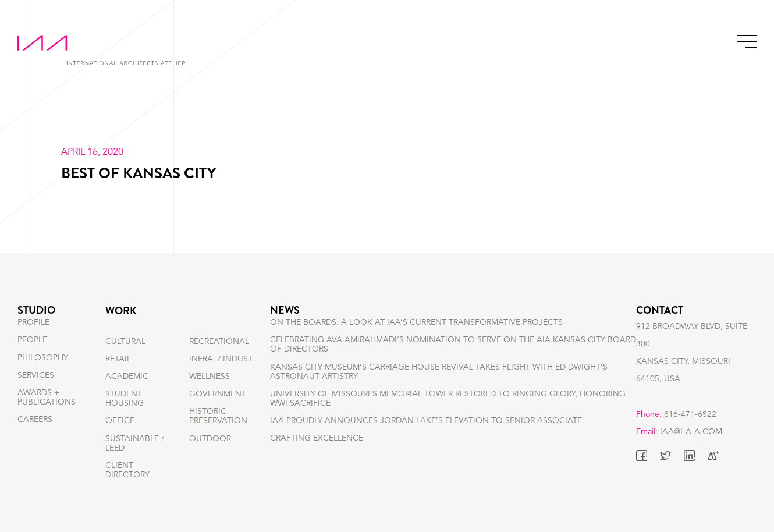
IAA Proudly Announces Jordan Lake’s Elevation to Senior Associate (426, 440)
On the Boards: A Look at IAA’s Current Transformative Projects (416, 342)
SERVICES (36, 394)
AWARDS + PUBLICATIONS (47, 416)
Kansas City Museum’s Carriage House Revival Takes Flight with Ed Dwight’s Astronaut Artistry (439, 391)
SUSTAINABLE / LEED (135, 444)
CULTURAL (125, 342)
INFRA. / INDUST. (221, 359)
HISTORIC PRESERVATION (218, 416)
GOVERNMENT (218, 394)
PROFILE (33, 342)
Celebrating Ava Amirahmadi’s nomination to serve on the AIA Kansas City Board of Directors (453, 364)
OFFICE (120, 421)
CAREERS (35, 439)
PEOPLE (32, 359)
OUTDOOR (210, 439)
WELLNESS (210, 377)
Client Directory (127, 470)
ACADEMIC (127, 377)
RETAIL (118, 359)
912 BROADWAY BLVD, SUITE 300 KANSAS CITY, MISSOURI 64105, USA (692, 368)
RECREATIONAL (219, 342)
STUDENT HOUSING (125, 399)
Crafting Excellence (317, 457)
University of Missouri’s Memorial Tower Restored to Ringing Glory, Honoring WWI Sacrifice (448, 417)
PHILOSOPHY (43, 377)
